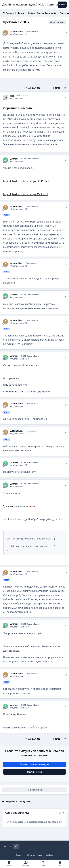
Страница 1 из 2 (34, 88)
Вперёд (57, 88)
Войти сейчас (35, 772)
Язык (20, 855)
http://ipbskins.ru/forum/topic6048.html (25, 194)
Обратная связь (34, 855)
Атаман (14, 159)
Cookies (49, 855)
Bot (12, 96)
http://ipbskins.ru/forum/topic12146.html (26, 181)
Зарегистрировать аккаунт (34, 764)
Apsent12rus (17, 32)
